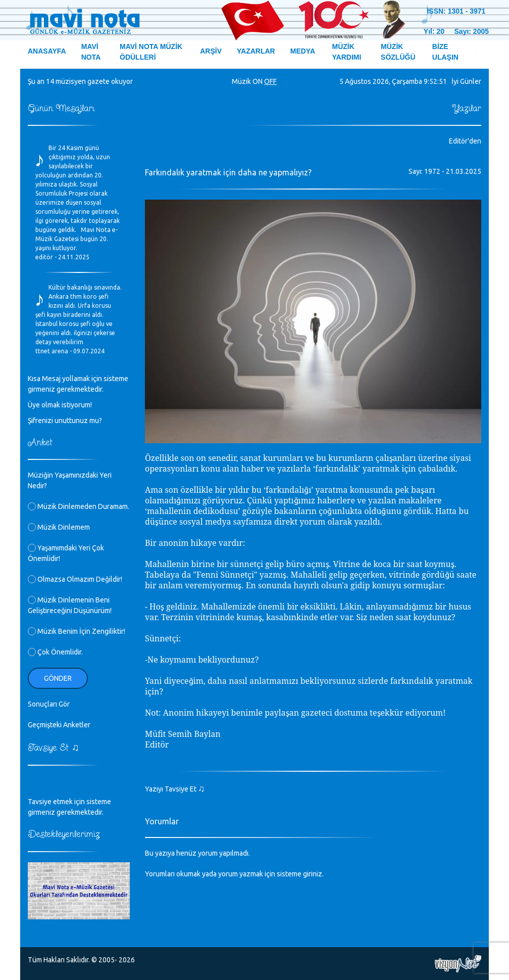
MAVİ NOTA (91, 52)
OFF (270, 81)
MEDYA (303, 51)
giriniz (313, 874)
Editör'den (465, 141)
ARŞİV (211, 51)
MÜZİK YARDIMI (347, 52)
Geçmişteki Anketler (59, 725)
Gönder (58, 678)
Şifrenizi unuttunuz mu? (65, 421)
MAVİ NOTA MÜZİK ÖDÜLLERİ (151, 52)
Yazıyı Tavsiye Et (175, 789)
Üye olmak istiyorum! (60, 405)
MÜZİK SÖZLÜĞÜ (398, 52)
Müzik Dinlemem (59, 527)
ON (258, 81)
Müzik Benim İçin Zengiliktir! (77, 631)
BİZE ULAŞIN (445, 52)
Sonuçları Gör (49, 704)
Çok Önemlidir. (55, 652)
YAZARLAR (256, 51)
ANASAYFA (47, 51)
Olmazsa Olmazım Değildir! (75, 579)
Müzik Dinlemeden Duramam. (79, 506)
